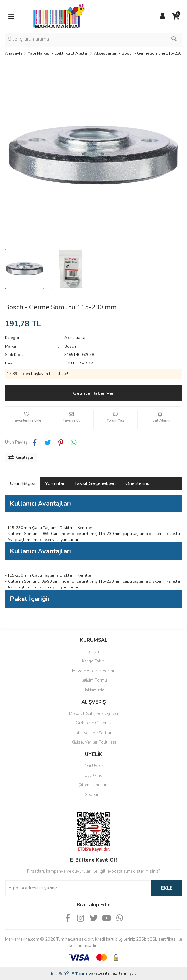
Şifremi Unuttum (93, 785)
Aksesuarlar (75, 338)
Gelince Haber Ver (93, 393)
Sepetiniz (93, 795)
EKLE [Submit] (167, 888)
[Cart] (176, 16)
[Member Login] (163, 16)
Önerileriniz (138, 483)
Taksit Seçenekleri (95, 483)
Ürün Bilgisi (23, 483)
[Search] (93, 39)
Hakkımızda (93, 690)
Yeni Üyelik (94, 766)
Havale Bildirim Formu (94, 671)
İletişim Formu (94, 680)
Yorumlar (55, 483)
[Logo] (57, 16)
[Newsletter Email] (78, 888)
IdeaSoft (60, 974)
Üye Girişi (94, 776)
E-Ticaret (80, 974)
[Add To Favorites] (27, 420)
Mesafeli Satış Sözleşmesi (93, 714)
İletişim (93, 652)
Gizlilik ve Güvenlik (94, 723)
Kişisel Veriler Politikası (94, 742)
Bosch (70, 346)
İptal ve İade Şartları (93, 733)
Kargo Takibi (94, 661)
